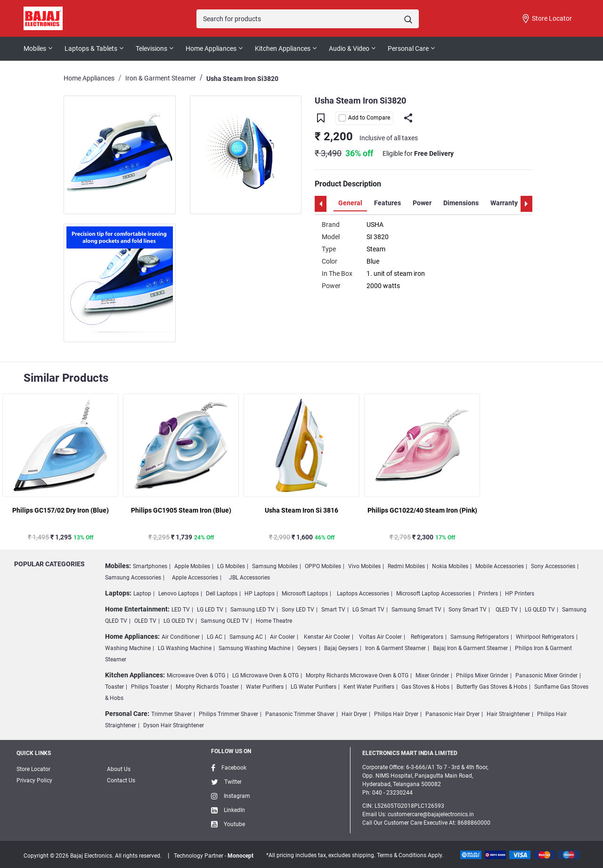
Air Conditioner (181, 637)
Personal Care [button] (408, 48)
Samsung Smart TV (416, 610)
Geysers (307, 648)
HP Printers (520, 594)
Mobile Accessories (500, 566)
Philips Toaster (150, 687)
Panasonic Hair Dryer (452, 714)
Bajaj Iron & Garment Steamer (470, 648)
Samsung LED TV (253, 610)
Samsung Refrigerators (480, 637)
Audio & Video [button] (349, 48)
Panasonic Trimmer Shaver (300, 714)
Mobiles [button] (35, 48)
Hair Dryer (354, 714)
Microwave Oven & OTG (196, 675)
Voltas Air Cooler (380, 637)
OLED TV (145, 621)
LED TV (181, 610)
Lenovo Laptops (179, 594)
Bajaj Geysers (341, 648)
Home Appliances (89, 78)
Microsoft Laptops (305, 594)
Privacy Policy (34, 780)
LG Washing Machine (185, 648)
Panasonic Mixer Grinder (546, 675)
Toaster (114, 687)
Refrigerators (427, 637)
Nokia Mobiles (450, 566)
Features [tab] (387, 203)
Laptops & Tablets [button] (91, 48)
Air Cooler (282, 637)
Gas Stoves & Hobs (425, 687)
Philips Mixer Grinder (482, 675)
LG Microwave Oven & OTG (265, 675)
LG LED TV (210, 610)
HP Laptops (260, 594)
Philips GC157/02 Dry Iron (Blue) (61, 510)
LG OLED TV (179, 621)
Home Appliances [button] (211, 48)
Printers (488, 594)
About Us (119, 769)
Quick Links (34, 753)
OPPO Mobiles (323, 566)
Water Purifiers (265, 687)
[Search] (308, 19)
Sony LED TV (298, 610)
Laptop (142, 594)
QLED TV (507, 610)
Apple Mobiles (192, 566)
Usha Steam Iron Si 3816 (301, 510)
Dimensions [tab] (461, 203)
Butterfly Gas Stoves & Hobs (492, 687)
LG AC (215, 637)
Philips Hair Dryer (396, 714)
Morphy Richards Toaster (207, 687)
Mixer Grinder (432, 675)
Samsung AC (246, 637)
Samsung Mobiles (275, 566)
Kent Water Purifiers (369, 687)
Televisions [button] (151, 48)
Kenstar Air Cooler (327, 637)
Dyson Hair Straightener (174, 725)
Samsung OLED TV (225, 621)
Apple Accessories (195, 578)
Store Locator (546, 19)
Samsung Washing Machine (254, 648)
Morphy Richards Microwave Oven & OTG (357, 675)
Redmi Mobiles (406, 566)
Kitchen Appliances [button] (283, 48)
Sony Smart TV (468, 610)
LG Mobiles (231, 566)
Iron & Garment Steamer (161, 78)
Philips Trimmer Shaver (228, 714)
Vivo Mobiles (364, 566)
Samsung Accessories (133, 578)
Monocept (240, 856)
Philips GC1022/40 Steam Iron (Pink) (422, 510)
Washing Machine (128, 648)
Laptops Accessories (363, 594)
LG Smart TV (368, 610)
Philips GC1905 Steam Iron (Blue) (181, 510)
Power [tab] (422, 203)
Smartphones (150, 566)
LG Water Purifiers (314, 687)
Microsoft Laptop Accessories (434, 594)
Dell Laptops (222, 594)
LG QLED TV (540, 610)
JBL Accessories (249, 578)
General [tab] (350, 203)
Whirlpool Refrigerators (545, 637)
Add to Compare (364, 118)
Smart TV (333, 610)
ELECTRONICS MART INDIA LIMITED (410, 753)
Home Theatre (274, 621)
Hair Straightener (508, 714)
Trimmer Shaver (171, 714)
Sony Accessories (553, 566)
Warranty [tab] (504, 203)
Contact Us (121, 780)
